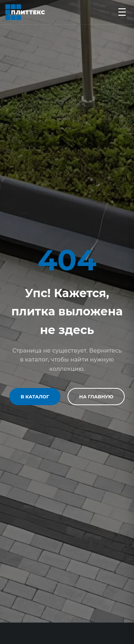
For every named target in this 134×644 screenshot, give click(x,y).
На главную (96, 397)
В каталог (35, 397)
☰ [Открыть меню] (122, 12)
